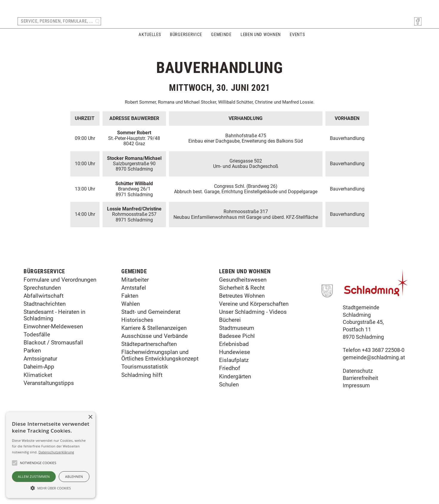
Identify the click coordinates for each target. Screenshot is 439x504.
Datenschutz (358, 453)
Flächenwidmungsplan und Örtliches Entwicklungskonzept (160, 437)
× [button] (90, 417)
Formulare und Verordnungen (60, 362)
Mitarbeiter (135, 362)
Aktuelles (150, 38)
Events (297, 38)
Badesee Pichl (237, 418)
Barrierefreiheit (360, 460)
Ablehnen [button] (74, 476)
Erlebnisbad (234, 426)
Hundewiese (235, 434)
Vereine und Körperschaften (254, 386)
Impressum (356, 467)
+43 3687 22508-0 (383, 432)
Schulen (229, 466)
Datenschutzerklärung (56, 452)
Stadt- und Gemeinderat (151, 394)
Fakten (130, 378)
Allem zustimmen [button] (34, 476)
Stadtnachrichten (45, 386)
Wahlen (131, 386)
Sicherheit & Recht (242, 370)
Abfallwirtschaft (44, 378)
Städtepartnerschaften (149, 426)
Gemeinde (221, 38)
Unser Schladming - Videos (253, 394)
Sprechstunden (42, 370)
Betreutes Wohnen (242, 378)
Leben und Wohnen (261, 38)
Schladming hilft (142, 457)
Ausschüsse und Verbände (155, 418)
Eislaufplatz (234, 442)
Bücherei (230, 402)
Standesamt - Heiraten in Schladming (54, 397)
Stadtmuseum (237, 410)
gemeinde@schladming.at (374, 439)
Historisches (137, 402)
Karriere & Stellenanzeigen (154, 410)
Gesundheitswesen (243, 362)
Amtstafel (134, 370)
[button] (51, 488)
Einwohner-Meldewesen (53, 408)
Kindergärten (235, 458)
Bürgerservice (186, 38)
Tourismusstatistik (145, 449)
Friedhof (230, 450)
